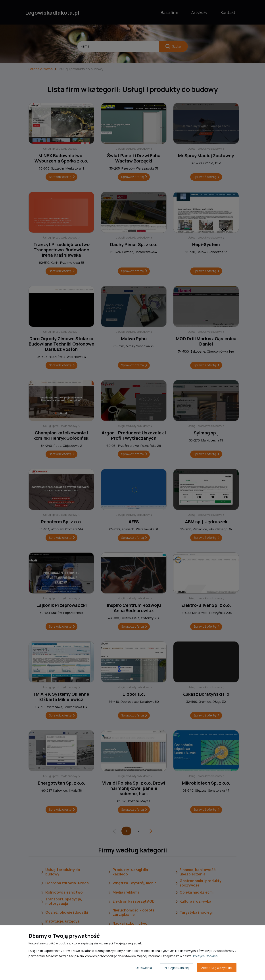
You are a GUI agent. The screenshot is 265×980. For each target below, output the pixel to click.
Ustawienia (144, 968)
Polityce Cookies (205, 956)
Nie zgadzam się (177, 968)
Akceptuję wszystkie (217, 968)
